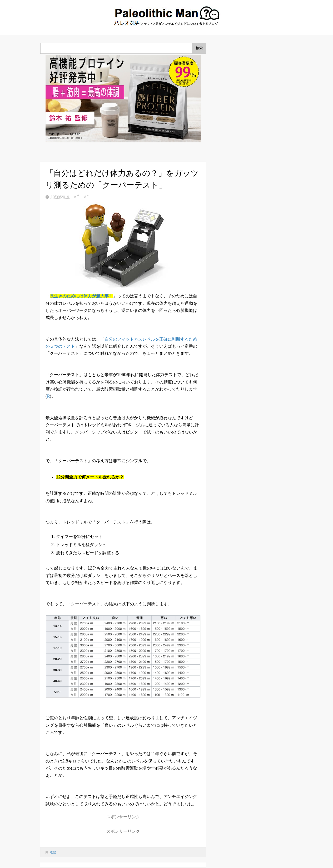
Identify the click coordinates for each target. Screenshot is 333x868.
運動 (53, 852)
